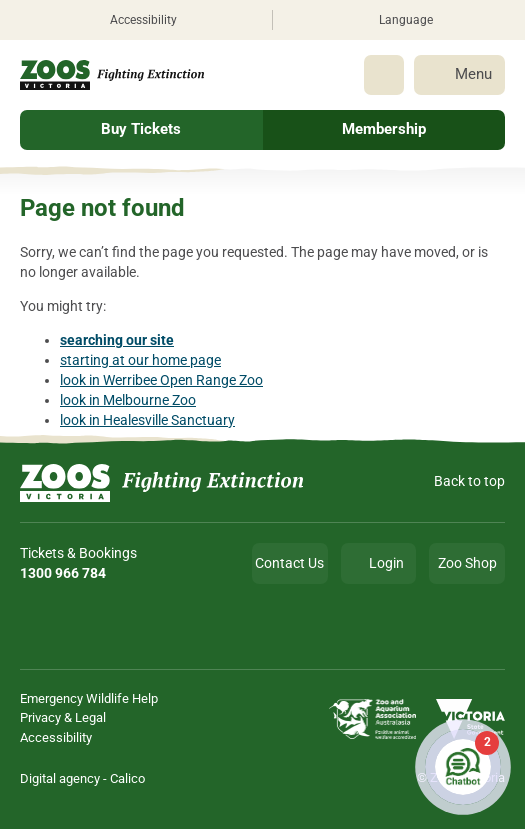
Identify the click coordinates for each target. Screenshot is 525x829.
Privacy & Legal (63, 717)
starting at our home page (140, 360)
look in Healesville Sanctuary (147, 420)
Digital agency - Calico (82, 778)
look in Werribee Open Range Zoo (161, 380)
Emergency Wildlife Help (89, 698)
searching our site (117, 340)
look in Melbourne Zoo (128, 400)
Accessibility (56, 737)
